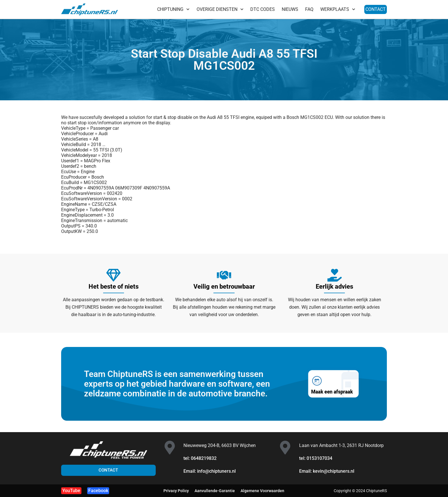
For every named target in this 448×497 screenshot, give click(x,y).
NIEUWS (290, 9)
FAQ (309, 9)
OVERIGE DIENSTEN (220, 9)
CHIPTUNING (173, 9)
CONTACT (376, 9)
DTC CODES (263, 9)
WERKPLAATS (338, 9)
